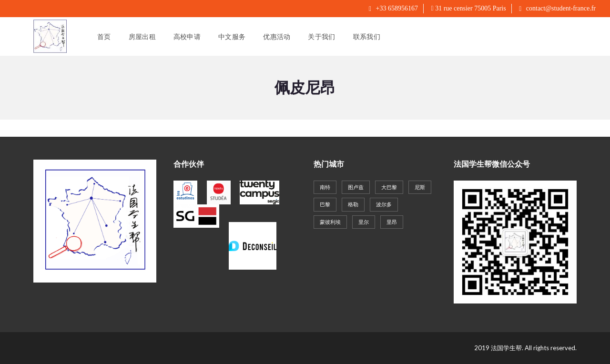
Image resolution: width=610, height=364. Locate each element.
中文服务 (232, 36)
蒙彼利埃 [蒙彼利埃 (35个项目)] (330, 222)
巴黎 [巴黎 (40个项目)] (325, 204)
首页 (104, 36)
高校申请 (187, 36)
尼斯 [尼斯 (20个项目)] (420, 187)
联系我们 (367, 36)
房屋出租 (142, 36)
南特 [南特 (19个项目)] (325, 187)
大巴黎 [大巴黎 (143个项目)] (389, 187)
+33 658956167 (393, 8)
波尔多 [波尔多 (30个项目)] (384, 204)
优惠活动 (277, 36)
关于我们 (321, 36)
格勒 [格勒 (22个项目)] (353, 204)
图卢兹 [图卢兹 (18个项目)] (356, 187)
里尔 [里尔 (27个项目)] (364, 222)
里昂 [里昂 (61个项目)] (392, 222)
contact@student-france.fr (557, 8)
